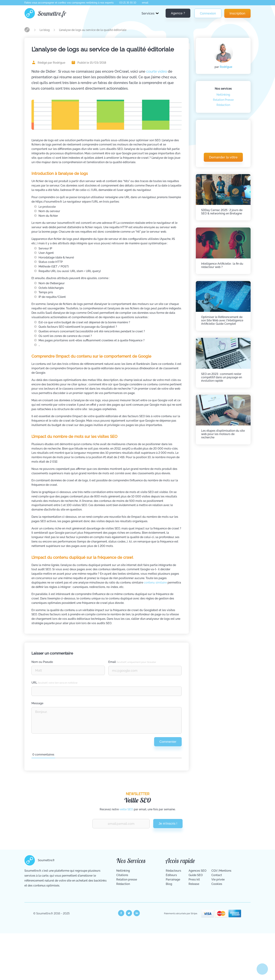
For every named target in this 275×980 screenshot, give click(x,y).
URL (55, 683)
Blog (169, 884)
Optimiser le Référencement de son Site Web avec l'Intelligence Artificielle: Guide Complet (222, 320)
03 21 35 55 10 (128, 3)
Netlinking (223, 95)
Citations (122, 875)
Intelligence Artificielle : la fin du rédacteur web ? (222, 265)
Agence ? (178, 13)
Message (37, 703)
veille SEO (126, 809)
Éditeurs (171, 875)
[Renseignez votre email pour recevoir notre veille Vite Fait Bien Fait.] (121, 824)
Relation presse (127, 880)
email (145, 3)
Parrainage (173, 880)
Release (194, 884)
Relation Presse (223, 100)
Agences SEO (198, 871)
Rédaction (223, 105)
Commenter (168, 742)
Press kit (194, 880)
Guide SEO (196, 875)
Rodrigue (226, 67)
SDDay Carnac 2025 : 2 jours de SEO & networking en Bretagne (222, 212)
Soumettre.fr (52, 13)
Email (132, 662)
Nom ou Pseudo (42, 662)
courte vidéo (157, 71)
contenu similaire (155, 583)
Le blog (45, 30)
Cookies (217, 884)
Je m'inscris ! (168, 823)
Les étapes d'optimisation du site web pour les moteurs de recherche (223, 434)
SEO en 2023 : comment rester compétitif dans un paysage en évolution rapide (222, 377)
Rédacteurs (173, 871)
